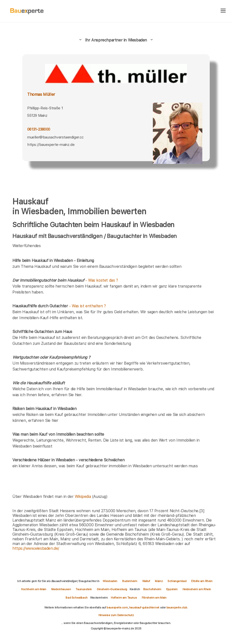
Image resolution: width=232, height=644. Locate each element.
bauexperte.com (117, 607)
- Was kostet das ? (65, 280)
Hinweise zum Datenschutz (116, 615)
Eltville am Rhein (202, 581)
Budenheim (130, 581)
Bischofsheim (152, 589)
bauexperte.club (177, 607)
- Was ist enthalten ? (59, 306)
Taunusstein (84, 589)
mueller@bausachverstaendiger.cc (55, 137)
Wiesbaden (110, 581)
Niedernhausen (61, 589)
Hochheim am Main (34, 589)
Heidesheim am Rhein (197, 589)
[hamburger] (223, 11)
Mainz (159, 581)
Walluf (146, 581)
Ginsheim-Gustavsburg (112, 589)
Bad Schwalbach (76, 598)
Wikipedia (83, 497)
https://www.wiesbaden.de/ (36, 548)
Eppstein (172, 589)
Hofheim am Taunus (124, 598)
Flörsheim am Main (154, 598)
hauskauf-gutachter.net (144, 607)
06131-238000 (39, 129)
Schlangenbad (177, 581)
